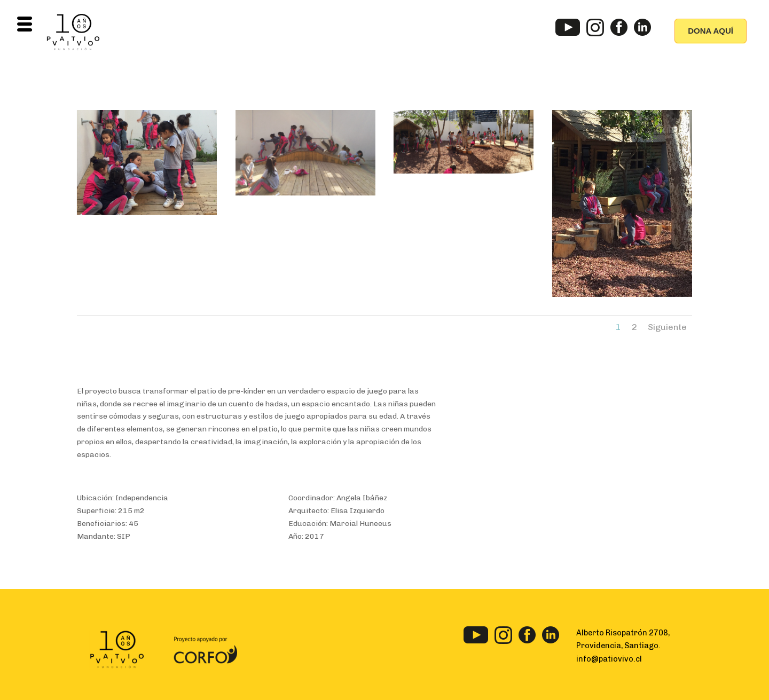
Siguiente (667, 327)
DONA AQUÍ (711, 31)
